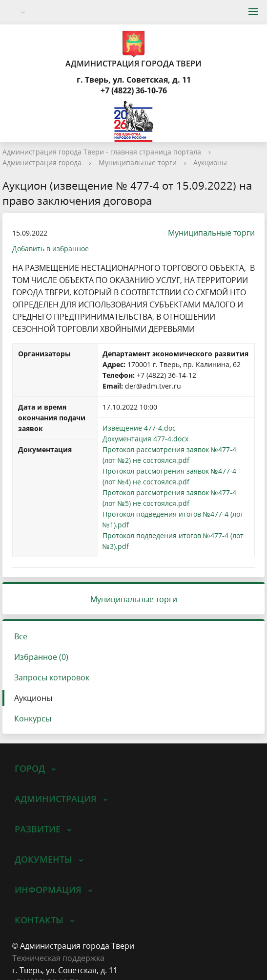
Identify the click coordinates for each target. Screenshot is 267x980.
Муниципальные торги (138, 163)
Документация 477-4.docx (145, 439)
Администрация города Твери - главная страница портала (102, 152)
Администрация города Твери (133, 49)
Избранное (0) (41, 657)
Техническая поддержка (58, 958)
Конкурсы (33, 719)
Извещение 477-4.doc (139, 428)
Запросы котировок (52, 677)
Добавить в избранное (51, 249)
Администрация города (42, 163)
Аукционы (210, 163)
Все (21, 636)
